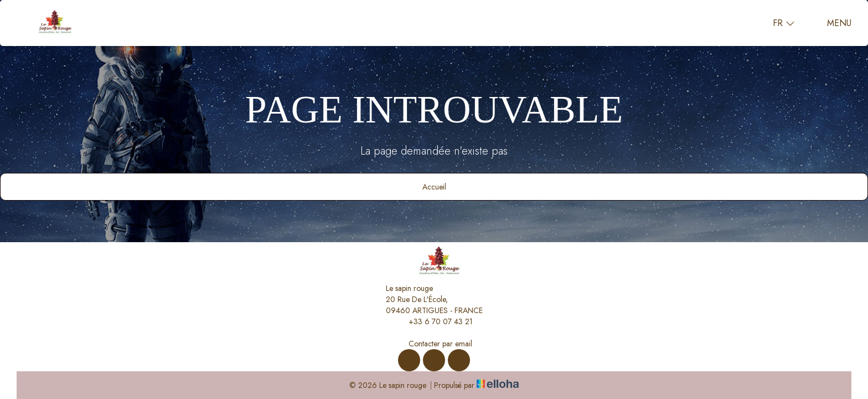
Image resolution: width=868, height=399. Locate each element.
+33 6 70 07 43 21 (434, 321)
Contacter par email (434, 344)
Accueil (434, 187)
